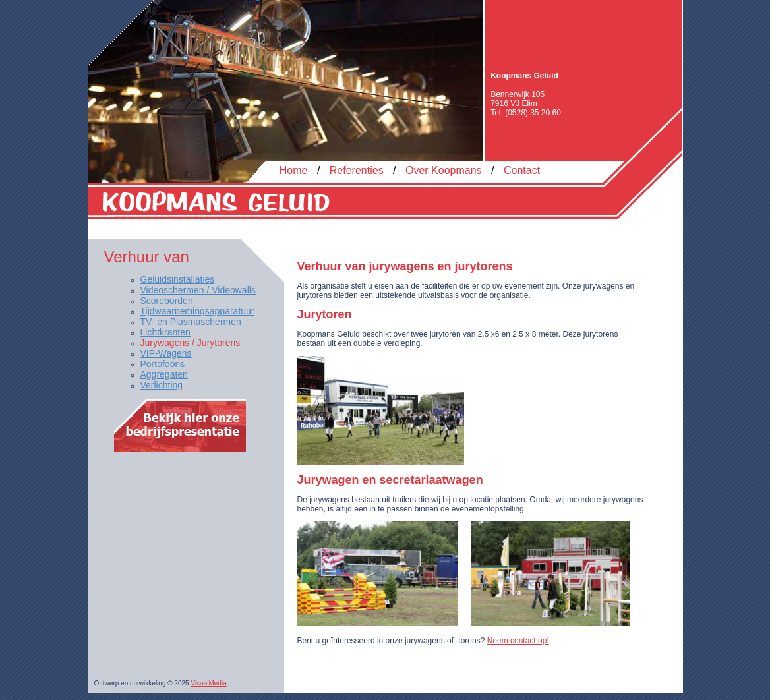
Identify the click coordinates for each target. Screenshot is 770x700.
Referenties (357, 170)
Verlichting (162, 385)
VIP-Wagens (166, 353)
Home (294, 170)
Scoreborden (167, 301)
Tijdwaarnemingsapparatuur (197, 311)
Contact (522, 170)
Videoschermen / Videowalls (198, 290)
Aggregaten (164, 374)
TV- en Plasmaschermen (191, 322)
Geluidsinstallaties (178, 279)
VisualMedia (208, 683)
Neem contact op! (518, 641)
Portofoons (163, 364)
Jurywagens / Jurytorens (191, 343)
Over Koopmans (444, 170)
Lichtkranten (165, 332)
